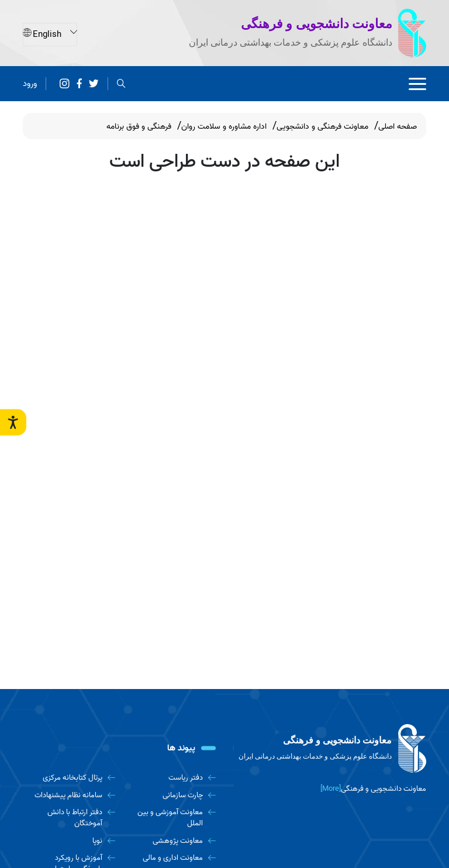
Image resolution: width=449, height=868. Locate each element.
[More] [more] (331, 789)
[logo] (330, 749)
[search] (121, 84)
